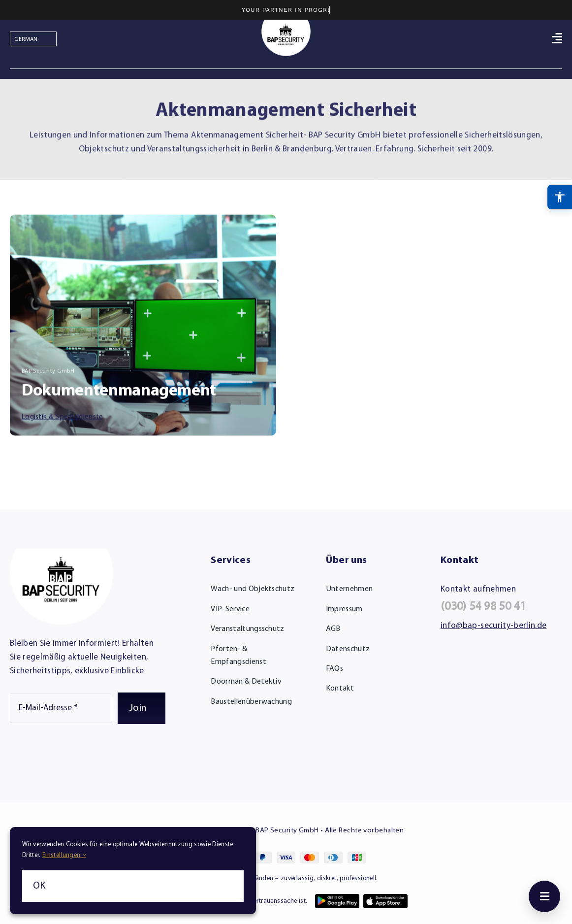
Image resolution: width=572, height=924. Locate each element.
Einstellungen (64, 855)
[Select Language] (33, 39)
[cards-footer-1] (286, 856)
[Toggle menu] (544, 896)
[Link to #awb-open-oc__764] (557, 38)
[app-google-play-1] (337, 898)
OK (39, 886)
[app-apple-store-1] (385, 898)
